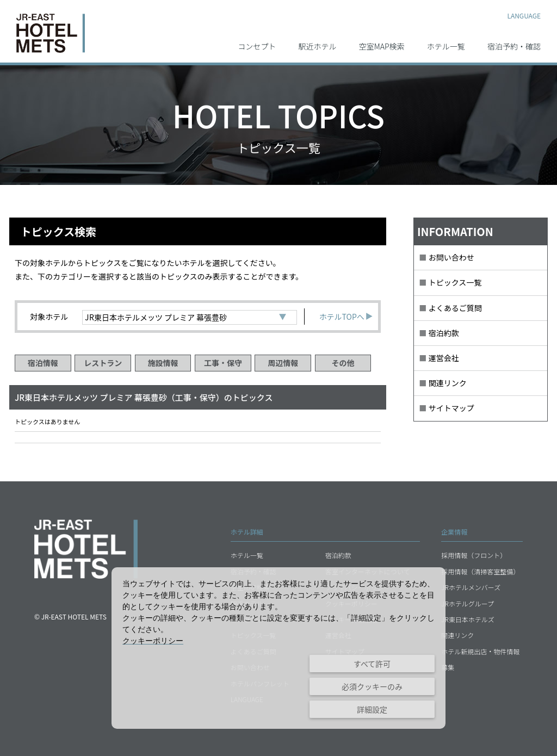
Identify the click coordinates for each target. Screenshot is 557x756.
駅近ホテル (318, 46)
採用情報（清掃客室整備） (480, 571)
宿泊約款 (444, 333)
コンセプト (257, 46)
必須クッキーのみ (372, 686)
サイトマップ (451, 408)
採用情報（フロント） (474, 555)
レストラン (103, 363)
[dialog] (278, 648)
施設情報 (163, 363)
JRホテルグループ (468, 603)
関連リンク (448, 383)
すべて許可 (372, 664)
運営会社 (444, 358)
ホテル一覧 (446, 46)
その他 (343, 363)
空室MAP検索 (382, 46)
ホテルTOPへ (346, 317)
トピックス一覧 (455, 282)
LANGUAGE (524, 15)
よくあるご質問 (455, 308)
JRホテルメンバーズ (471, 587)
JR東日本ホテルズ (468, 619)
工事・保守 (223, 363)
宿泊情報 (43, 363)
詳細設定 (372, 709)
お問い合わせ (451, 257)
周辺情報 (283, 363)
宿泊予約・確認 (514, 46)
